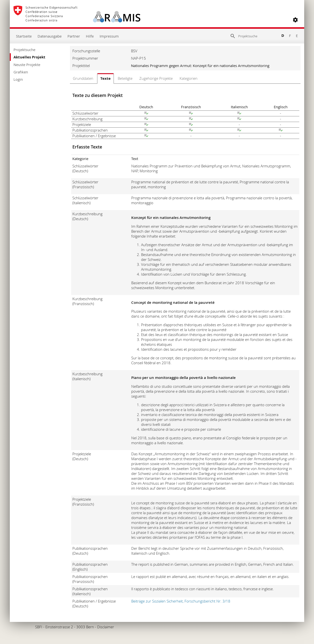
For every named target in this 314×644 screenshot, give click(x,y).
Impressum (109, 36)
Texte (105, 78)
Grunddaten (83, 78)
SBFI (39, 627)
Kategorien (189, 78)
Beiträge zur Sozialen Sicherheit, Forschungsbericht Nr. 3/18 (181, 601)
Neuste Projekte (27, 65)
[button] (295, 20)
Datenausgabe (50, 36)
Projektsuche (24, 50)
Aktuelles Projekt (29, 57)
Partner (74, 36)
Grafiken (21, 72)
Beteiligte (125, 78)
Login (18, 79)
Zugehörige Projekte (156, 78)
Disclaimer (106, 627)
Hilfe (90, 36)
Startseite (24, 36)
